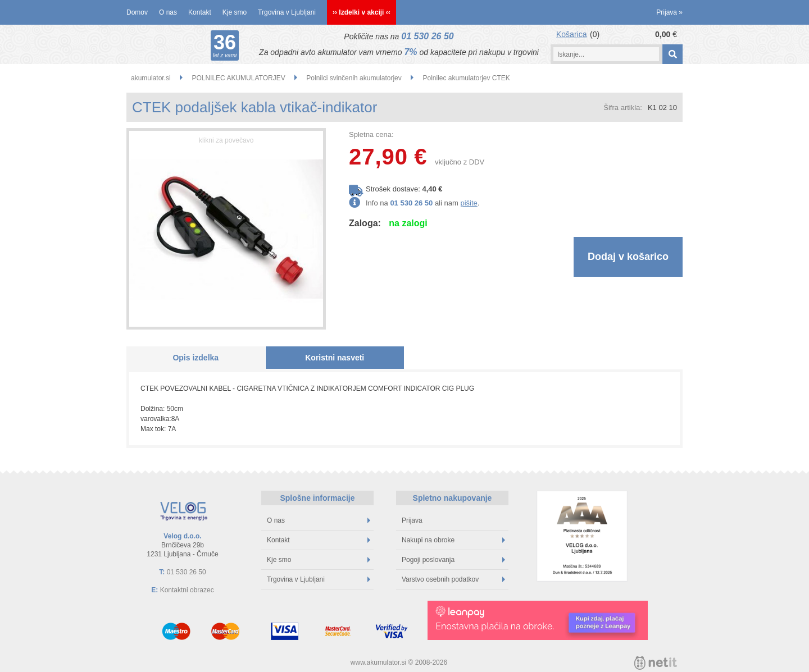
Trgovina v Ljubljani (287, 12)
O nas (168, 12)
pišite (469, 203)
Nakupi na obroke (453, 540)
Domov (137, 12)
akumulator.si (151, 78)
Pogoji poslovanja (453, 560)
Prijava (669, 12)
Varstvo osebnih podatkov (453, 579)
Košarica (571, 34)
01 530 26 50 (427, 36)
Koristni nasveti (335, 358)
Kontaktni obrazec (187, 590)
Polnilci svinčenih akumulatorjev (354, 78)
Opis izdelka (196, 358)
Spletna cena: (371, 134)
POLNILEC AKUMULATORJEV (238, 78)
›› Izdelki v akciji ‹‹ (362, 12)
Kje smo (235, 12)
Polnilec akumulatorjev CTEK (466, 78)
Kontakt (200, 12)
